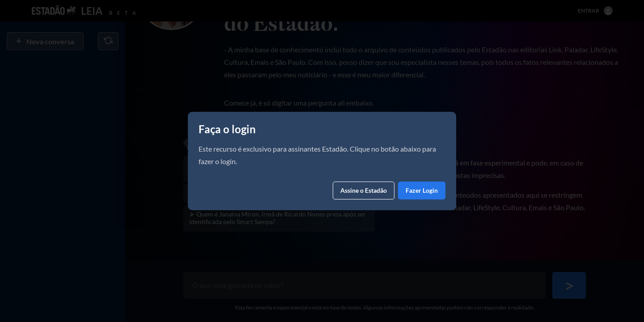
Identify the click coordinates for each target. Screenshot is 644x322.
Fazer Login (422, 190)
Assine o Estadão (364, 190)
